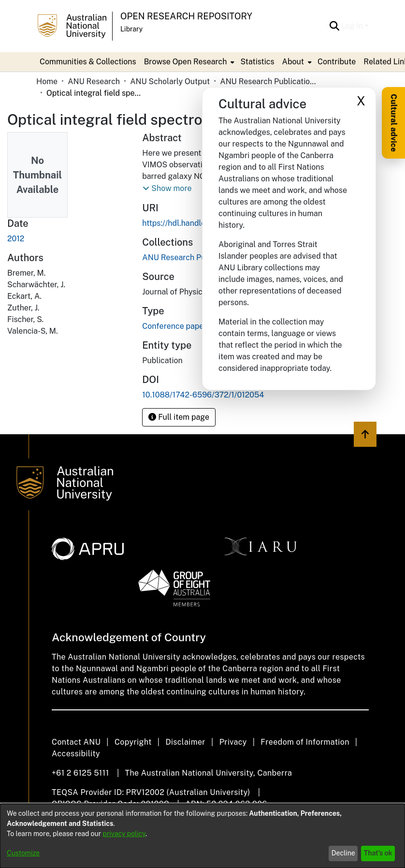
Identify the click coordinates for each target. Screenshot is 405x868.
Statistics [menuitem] (257, 62)
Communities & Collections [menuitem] (88, 62)
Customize (23, 853)
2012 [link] (16, 239)
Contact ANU (76, 742)
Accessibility (76, 754)
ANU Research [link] (94, 81)
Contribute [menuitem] (337, 62)
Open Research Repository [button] (186, 16)
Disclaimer (185, 742)
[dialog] (202, 836)
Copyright (133, 742)
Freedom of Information (305, 742)
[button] (335, 26)
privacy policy (124, 834)
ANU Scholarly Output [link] (170, 81)
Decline (343, 853)
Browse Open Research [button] (186, 62)
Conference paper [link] (174, 326)
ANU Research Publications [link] (268, 81)
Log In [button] (353, 26)
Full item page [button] (179, 417)
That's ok (378, 853)
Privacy (233, 742)
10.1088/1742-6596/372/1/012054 (203, 395)
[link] (191, 257)
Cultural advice (394, 123)
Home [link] (47, 81)
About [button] (293, 62)
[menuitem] (188, 62)
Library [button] (131, 29)
